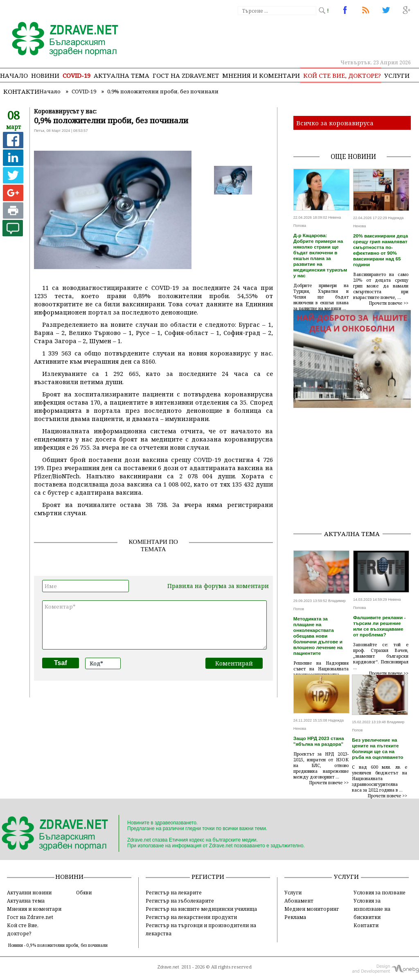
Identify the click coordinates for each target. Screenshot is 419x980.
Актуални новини (29, 892)
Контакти (21, 91)
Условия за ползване (380, 892)
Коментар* (154, 625)
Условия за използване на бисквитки (372, 909)
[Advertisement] (356, 472)
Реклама (295, 917)
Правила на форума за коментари (218, 586)
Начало (14, 75)
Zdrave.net (168, 967)
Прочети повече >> (389, 303)
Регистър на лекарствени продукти (191, 917)
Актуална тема (122, 75)
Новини (45, 75)
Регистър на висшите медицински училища (201, 909)
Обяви (84, 892)
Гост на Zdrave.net (30, 917)
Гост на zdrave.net (186, 75)
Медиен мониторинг (312, 909)
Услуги (397, 75)
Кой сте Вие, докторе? (342, 75)
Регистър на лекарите (174, 892)
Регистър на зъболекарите (180, 901)
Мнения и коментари (261, 75)
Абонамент (299, 901)
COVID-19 (77, 75)
